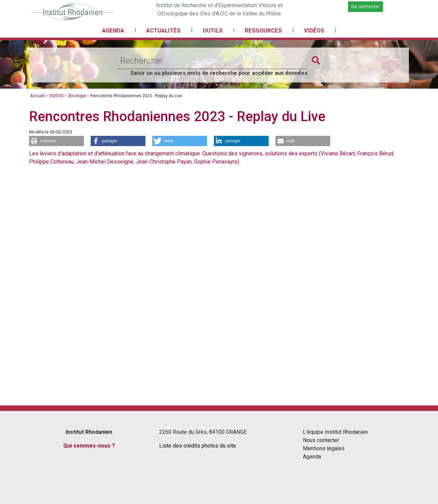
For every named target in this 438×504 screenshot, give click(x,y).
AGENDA (113, 31)
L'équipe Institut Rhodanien (335, 432)
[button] (56, 141)
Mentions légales (324, 448)
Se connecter (365, 7)
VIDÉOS (314, 31)
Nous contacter (321, 440)
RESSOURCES (263, 31)
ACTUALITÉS (163, 31)
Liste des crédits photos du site (198, 446)
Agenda (312, 457)
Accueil (37, 96)
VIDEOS (56, 96)
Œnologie (77, 96)
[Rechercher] (212, 61)
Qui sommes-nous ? (89, 446)
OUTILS (213, 31)
